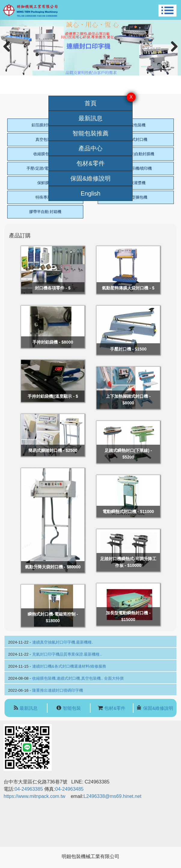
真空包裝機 (45, 139)
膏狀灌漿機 (136, 183)
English (91, 193)
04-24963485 (69, 789)
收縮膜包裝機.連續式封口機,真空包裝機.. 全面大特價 (78, 678)
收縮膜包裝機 (45, 154)
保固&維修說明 (90, 178)
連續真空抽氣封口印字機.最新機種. (63, 642)
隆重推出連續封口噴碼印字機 (58, 690)
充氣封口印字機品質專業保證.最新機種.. (67, 654)
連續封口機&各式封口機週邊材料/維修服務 (69, 666)
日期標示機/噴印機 (136, 168)
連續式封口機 (136, 139)
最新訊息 (91, 118)
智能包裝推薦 (91, 133)
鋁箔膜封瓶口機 (45, 125)
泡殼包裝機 (136, 125)
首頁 (91, 103)
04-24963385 (29, 789)
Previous (9, 53)
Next (173, 53)
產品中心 (91, 148)
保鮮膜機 (45, 183)
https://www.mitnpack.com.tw (34, 796)
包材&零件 (90, 163)
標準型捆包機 (136, 197)
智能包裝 (72, 708)
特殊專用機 (45, 197)
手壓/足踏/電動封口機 (45, 168)
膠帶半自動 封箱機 (45, 212)
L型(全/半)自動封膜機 (136, 154)
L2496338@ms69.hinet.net (113, 796)
